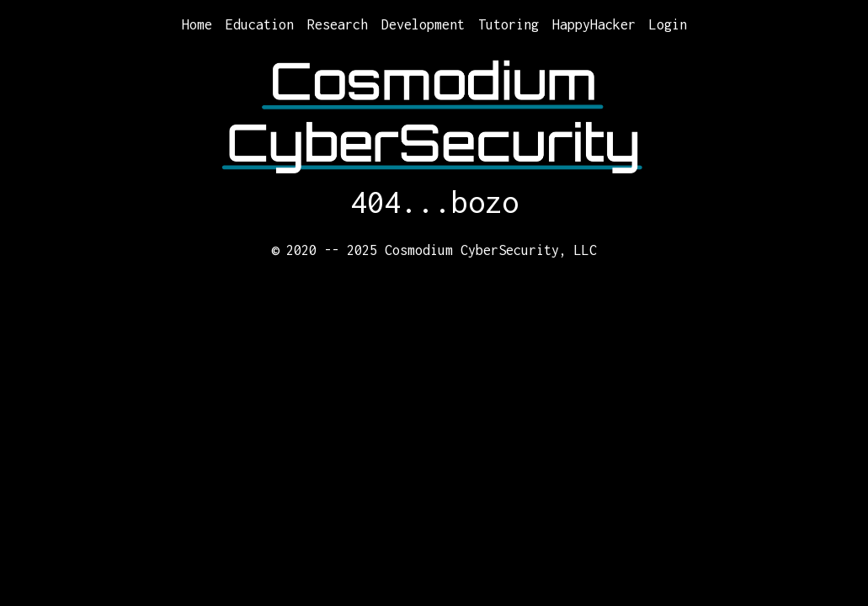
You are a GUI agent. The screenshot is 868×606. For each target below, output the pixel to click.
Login (668, 24)
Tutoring (509, 24)
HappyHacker (594, 24)
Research (338, 24)
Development (423, 24)
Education (260, 24)
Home (197, 24)
